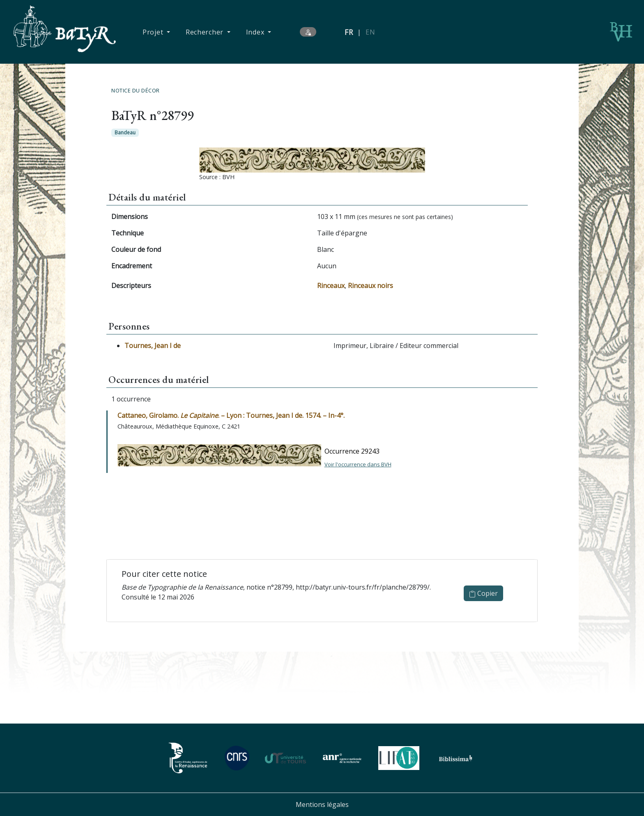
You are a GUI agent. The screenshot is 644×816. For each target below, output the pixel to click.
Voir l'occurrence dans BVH (358, 464)
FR (349, 32)
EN (370, 32)
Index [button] (256, 32)
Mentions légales (322, 804)
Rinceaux (331, 286)
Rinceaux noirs (370, 286)
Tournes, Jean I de (153, 346)
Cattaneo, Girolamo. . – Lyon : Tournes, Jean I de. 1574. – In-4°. (231, 415)
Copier (483, 593)
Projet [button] (154, 32)
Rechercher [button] (206, 32)
